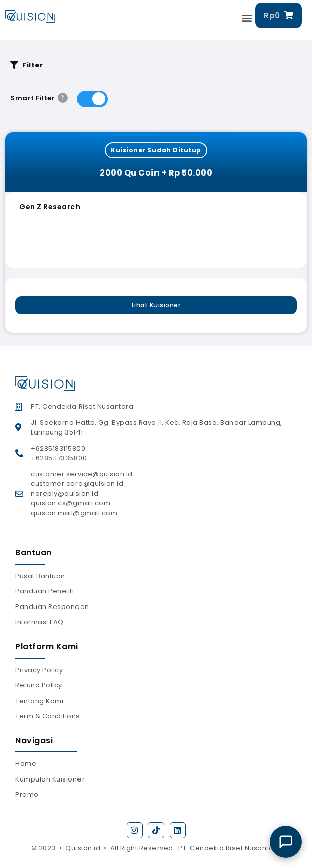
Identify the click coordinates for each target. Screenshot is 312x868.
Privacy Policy (39, 670)
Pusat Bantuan (40, 576)
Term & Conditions (48, 716)
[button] (247, 18)
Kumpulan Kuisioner (50, 779)
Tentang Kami (39, 701)
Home (26, 764)
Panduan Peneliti (45, 591)
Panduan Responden (52, 607)
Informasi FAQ (40, 622)
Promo (27, 794)
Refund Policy (39, 685)
